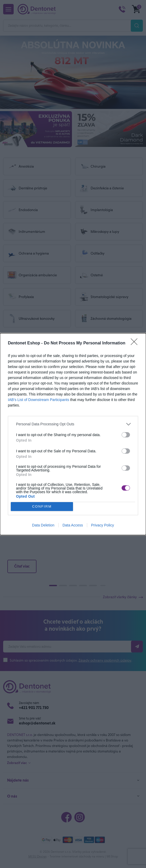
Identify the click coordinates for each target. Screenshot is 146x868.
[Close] (136, 343)
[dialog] (73, 434)
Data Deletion (43, 525)
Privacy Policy (103, 525)
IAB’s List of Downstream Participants (38, 400)
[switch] (126, 435)
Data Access (73, 525)
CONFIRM (42, 506)
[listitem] (73, 424)
